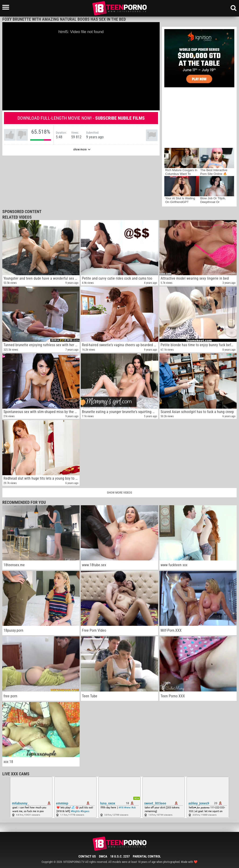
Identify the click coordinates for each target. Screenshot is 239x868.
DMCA (103, 856)
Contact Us (87, 856)
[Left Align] (7, 7)
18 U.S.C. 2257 (120, 856)
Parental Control (147, 856)
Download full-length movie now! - (81, 118)
